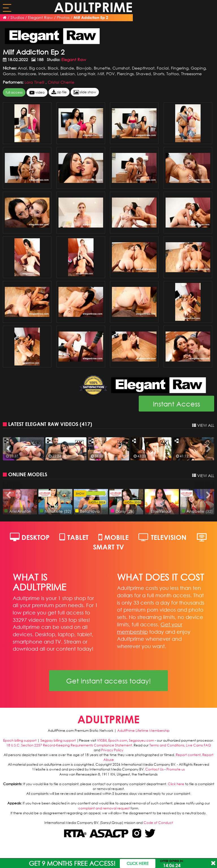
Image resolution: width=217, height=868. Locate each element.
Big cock (37, 68)
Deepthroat (143, 68)
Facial (163, 68)
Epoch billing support (20, 740)
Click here (176, 784)
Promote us (176, 769)
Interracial (48, 74)
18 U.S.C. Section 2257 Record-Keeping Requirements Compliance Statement (69, 745)
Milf (101, 74)
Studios (17, 17)
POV (110, 74)
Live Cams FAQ (198, 745)
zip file (59, 92)
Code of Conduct (158, 823)
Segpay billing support (58, 740)
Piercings (125, 74)
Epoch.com (118, 740)
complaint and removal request (104, 808)
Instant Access (176, 404)
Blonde (67, 68)
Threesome (191, 74)
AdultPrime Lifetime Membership (143, 730)
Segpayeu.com (141, 740)
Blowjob (84, 68)
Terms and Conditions (167, 745)
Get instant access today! (108, 681)
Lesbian (68, 74)
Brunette (102, 68)
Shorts (159, 74)
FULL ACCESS (14, 92)
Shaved (143, 74)
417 (86, 424)
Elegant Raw (40, 17)
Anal (22, 68)
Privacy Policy (112, 750)
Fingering (180, 68)
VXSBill (102, 740)
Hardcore (27, 74)
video (37, 93)
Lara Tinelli (35, 82)
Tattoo (173, 74)
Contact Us (154, 769)
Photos (63, 17)
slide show (85, 92)
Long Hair (86, 74)
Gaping (198, 68)
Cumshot (121, 68)
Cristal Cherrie (61, 82)
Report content (188, 755)
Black (53, 68)
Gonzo (9, 74)
